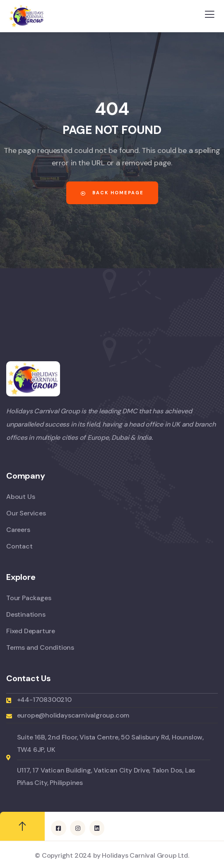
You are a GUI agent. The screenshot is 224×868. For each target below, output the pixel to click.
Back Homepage (112, 193)
